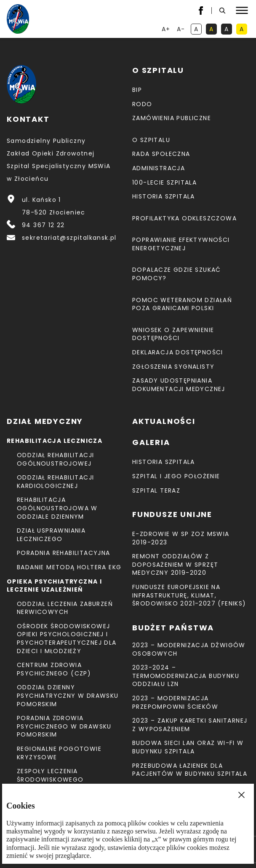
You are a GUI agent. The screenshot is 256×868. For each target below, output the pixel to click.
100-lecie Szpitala (164, 182)
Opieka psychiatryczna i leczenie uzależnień (54, 586)
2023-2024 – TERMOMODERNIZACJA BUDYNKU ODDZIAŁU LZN (186, 676)
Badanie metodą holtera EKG (69, 567)
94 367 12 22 (43, 225)
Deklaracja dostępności (178, 352)
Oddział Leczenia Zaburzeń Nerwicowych (65, 608)
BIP (137, 90)
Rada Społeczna (161, 154)
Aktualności (164, 421)
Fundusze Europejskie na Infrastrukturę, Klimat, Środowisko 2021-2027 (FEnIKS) (189, 595)
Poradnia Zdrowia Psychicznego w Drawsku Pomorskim (64, 726)
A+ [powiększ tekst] (167, 30)
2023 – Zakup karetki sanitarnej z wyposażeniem (190, 725)
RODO (142, 104)
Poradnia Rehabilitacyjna (64, 553)
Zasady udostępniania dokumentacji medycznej (179, 385)
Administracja (159, 168)
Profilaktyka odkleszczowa (184, 218)
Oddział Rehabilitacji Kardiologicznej (55, 482)
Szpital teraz (156, 490)
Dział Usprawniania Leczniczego (51, 535)
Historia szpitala (164, 196)
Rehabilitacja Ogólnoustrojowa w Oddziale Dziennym (57, 508)
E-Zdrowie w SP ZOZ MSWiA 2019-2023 (181, 538)
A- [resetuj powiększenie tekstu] (182, 30)
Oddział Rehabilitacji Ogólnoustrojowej (55, 459)
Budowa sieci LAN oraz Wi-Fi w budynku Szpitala (188, 747)
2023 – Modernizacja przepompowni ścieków (175, 702)
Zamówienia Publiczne (172, 118)
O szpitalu (151, 140)
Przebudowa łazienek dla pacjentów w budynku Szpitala (190, 770)
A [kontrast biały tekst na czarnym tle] (228, 30)
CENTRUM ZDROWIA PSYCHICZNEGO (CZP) (54, 669)
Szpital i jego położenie (176, 476)
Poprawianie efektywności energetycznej (181, 244)
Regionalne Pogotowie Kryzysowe (59, 753)
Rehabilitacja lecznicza (55, 441)
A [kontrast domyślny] (198, 30)
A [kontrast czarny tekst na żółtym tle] (243, 30)
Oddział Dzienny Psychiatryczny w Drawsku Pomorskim (68, 695)
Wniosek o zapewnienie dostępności (173, 334)
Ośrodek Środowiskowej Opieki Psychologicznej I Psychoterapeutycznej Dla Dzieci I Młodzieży (67, 639)
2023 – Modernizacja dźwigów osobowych (189, 649)
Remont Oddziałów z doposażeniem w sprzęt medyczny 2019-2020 (175, 564)
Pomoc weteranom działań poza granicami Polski (182, 304)
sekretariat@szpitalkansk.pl (69, 238)
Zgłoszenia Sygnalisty (173, 367)
